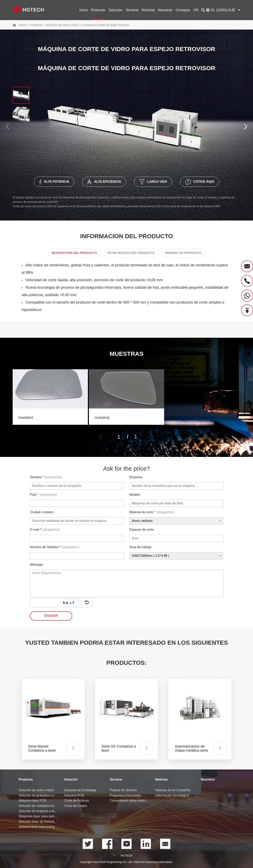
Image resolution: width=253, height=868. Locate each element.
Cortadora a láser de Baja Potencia (106, 25)
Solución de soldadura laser (38, 806)
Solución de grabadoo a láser (38, 795)
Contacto (183, 10)
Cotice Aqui (200, 182)
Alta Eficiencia (104, 182)
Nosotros (165, 10)
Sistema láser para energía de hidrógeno (38, 827)
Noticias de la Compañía (173, 790)
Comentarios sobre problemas (130, 801)
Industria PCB (74, 795)
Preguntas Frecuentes (125, 795)
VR (196, 10)
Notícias (148, 10)
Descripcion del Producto (74, 253)
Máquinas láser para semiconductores (38, 816)
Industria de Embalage (80, 790)
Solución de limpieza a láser (38, 811)
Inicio (83, 10)
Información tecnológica (172, 795)
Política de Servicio (123, 790)
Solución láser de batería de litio (38, 821)
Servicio (132, 10)
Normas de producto (183, 253)
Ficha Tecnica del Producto (131, 253)
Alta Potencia (54, 182)
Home (23, 25)
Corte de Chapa (76, 806)
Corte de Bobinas (77, 801)
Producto (98, 10)
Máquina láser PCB (33, 801)
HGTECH (126, 856)
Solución (115, 10)
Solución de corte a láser (62, 25)
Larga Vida (153, 182)
